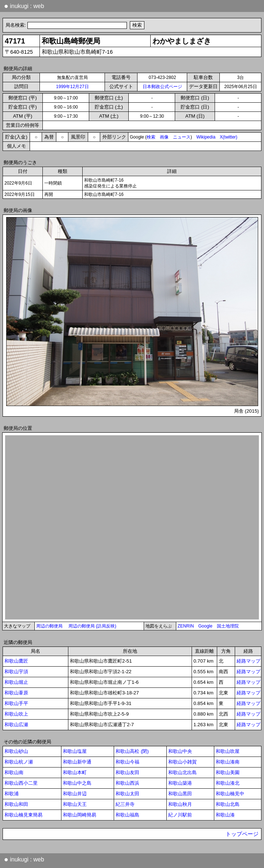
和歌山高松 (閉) (132, 751)
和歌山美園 (228, 772)
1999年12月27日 (72, 87)
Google (205, 626)
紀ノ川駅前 (180, 815)
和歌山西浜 (127, 783)
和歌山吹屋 (228, 751)
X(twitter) (229, 137)
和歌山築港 (180, 783)
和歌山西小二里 (21, 783)
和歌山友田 (127, 772)
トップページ (242, 834)
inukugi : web (24, 6)
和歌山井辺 (75, 794)
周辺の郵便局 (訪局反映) (92, 626)
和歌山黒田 (180, 794)
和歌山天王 (75, 804)
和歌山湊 (225, 815)
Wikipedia (206, 137)
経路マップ (248, 661)
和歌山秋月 (180, 804)
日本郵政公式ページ (162, 87)
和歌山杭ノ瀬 (19, 762)
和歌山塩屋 (75, 751)
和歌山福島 (127, 815)
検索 (151, 137)
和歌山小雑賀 (182, 762)
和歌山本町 (75, 772)
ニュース (182, 137)
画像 (164, 137)
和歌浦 (12, 794)
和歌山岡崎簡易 (80, 815)
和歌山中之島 (77, 783)
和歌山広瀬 (16, 725)
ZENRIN (186, 626)
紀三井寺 (125, 804)
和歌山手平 (16, 703)
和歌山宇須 (16, 672)
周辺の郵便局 (49, 626)
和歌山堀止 (16, 682)
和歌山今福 (127, 762)
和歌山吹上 (16, 714)
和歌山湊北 (228, 783)
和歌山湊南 (228, 762)
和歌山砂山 (16, 751)
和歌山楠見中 (230, 794)
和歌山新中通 (77, 762)
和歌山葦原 (16, 693)
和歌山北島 (228, 804)
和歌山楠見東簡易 (23, 815)
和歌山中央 (180, 751)
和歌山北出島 (182, 772)
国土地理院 (228, 626)
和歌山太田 (127, 794)
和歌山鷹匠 (16, 661)
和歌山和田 (16, 804)
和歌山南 (14, 772)
